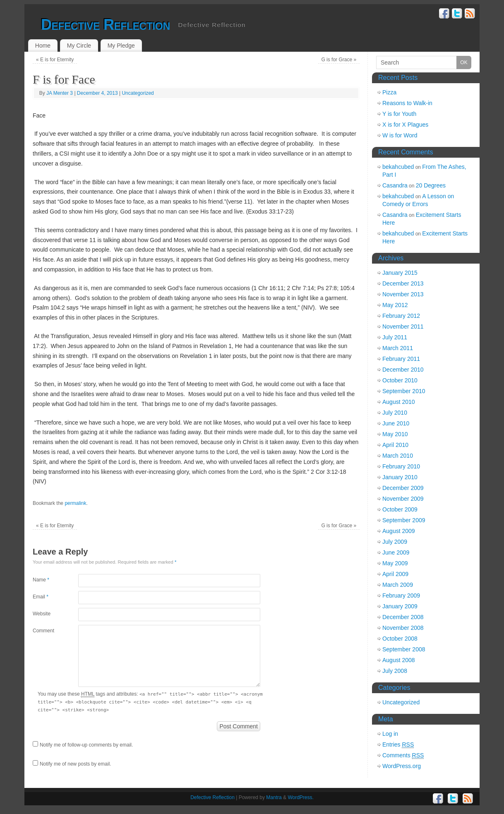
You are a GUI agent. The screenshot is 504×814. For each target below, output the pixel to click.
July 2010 (395, 413)
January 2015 (400, 273)
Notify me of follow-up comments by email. (86, 745)
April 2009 (395, 574)
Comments (403, 755)
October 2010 (400, 380)
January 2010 (400, 477)
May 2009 (395, 563)
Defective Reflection (106, 25)
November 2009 (403, 499)
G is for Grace (339, 60)
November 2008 (403, 628)
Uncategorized (138, 93)
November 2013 (403, 294)
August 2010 (399, 402)
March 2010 (398, 456)
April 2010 (395, 445)
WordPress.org (402, 766)
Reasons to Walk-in (407, 103)
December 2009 (403, 488)
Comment (43, 631)
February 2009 (401, 595)
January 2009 (400, 606)
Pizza (389, 92)
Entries (398, 745)
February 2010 (401, 466)
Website (42, 614)
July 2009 (395, 542)
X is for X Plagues (405, 125)
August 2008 (399, 660)
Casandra (395, 185)
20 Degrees (431, 185)
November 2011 (403, 327)
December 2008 (403, 617)
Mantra (274, 797)
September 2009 (404, 520)
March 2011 (398, 348)
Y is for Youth (399, 114)
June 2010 (396, 423)
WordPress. (300, 797)
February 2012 (401, 316)
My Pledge (121, 46)
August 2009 (399, 531)
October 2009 (400, 509)
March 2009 (398, 585)
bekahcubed (398, 167)
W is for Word (400, 135)
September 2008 (404, 649)
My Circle (79, 46)
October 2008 (400, 639)
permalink (75, 503)
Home (43, 46)
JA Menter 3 (60, 93)
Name (41, 580)
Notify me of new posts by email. (76, 764)
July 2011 (395, 337)
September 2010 (404, 391)
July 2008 (395, 671)
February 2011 (401, 359)
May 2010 (395, 434)
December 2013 (403, 283)
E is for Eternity (55, 60)
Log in (390, 734)
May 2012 (395, 305)
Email (41, 597)
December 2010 (403, 370)
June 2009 (396, 552)
